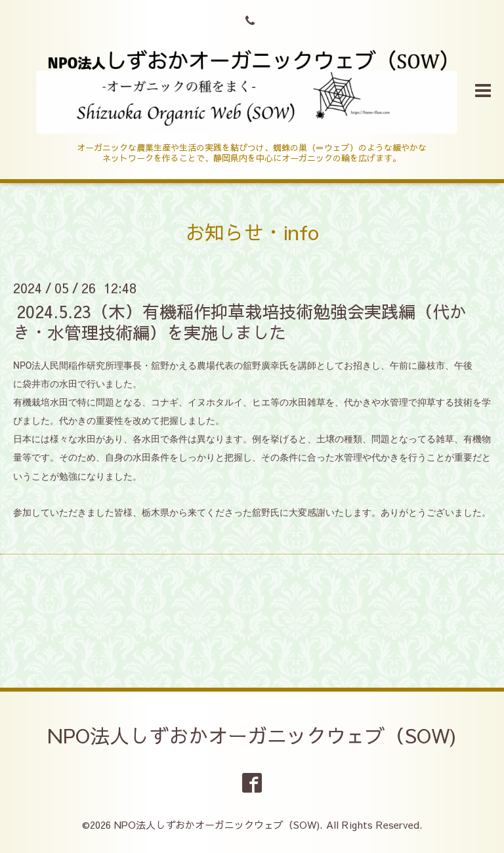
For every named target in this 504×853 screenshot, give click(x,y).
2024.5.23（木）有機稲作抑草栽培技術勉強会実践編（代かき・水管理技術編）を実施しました (240, 321)
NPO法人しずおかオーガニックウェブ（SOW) (252, 735)
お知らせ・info (252, 232)
